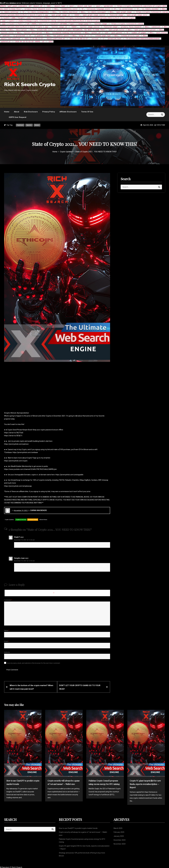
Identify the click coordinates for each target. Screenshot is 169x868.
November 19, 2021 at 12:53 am (24, 561)
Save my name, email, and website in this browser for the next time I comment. (34, 663)
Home (7, 112)
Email (6, 641)
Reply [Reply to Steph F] (18, 550)
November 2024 (120, 843)
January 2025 (119, 835)
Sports (29, 125)
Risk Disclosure (31, 112)
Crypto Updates (9, 520)
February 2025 (119, 831)
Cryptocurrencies (21, 520)
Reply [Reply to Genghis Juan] (18, 574)
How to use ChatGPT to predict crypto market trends (78, 827)
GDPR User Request (18, 117)
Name (7, 630)
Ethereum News (33, 520)
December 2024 (120, 839)
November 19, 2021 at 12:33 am (24, 540)
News (37, 125)
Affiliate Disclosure (68, 112)
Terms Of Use (87, 112)
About (17, 112)
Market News (43, 520)
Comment (8, 600)
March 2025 (118, 827)
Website (7, 652)
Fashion (20, 125)
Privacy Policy (49, 112)
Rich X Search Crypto (30, 84)
